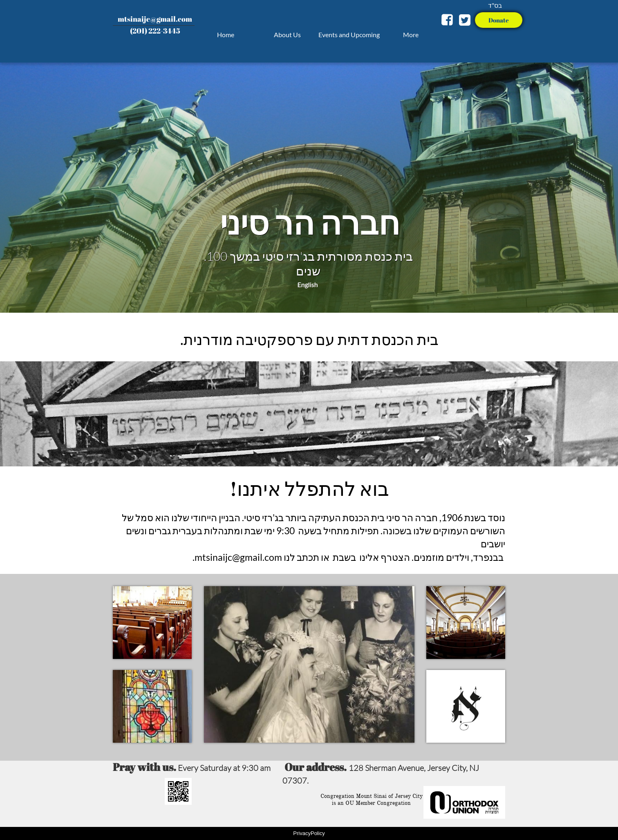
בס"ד (495, 5)
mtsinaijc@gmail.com (155, 19)
